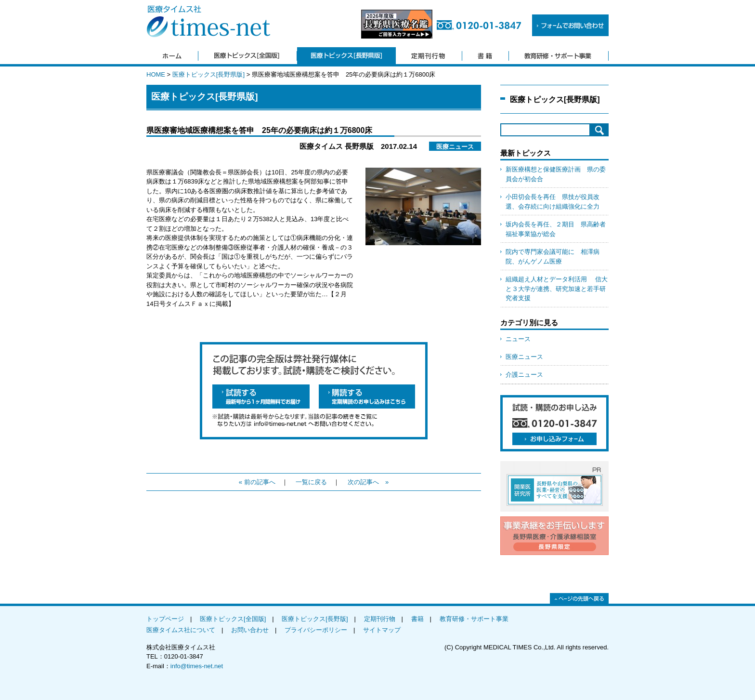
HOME (156, 74)
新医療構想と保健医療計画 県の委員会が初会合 (556, 174)
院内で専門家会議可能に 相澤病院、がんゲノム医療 (553, 257)
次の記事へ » (368, 482)
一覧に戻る (311, 482)
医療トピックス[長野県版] (208, 74)
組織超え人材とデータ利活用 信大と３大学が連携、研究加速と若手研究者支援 (557, 289)
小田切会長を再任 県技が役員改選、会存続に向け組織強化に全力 (553, 202)
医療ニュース (524, 357)
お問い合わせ (250, 630)
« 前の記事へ (257, 482)
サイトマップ (382, 630)
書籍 (417, 619)
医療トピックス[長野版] (315, 619)
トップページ (165, 619)
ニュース (518, 339)
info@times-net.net (197, 666)
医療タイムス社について (181, 630)
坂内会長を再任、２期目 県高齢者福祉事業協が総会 (556, 229)
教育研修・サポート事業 (474, 619)
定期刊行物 (380, 619)
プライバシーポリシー (316, 630)
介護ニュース (524, 375)
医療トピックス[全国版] (233, 619)
